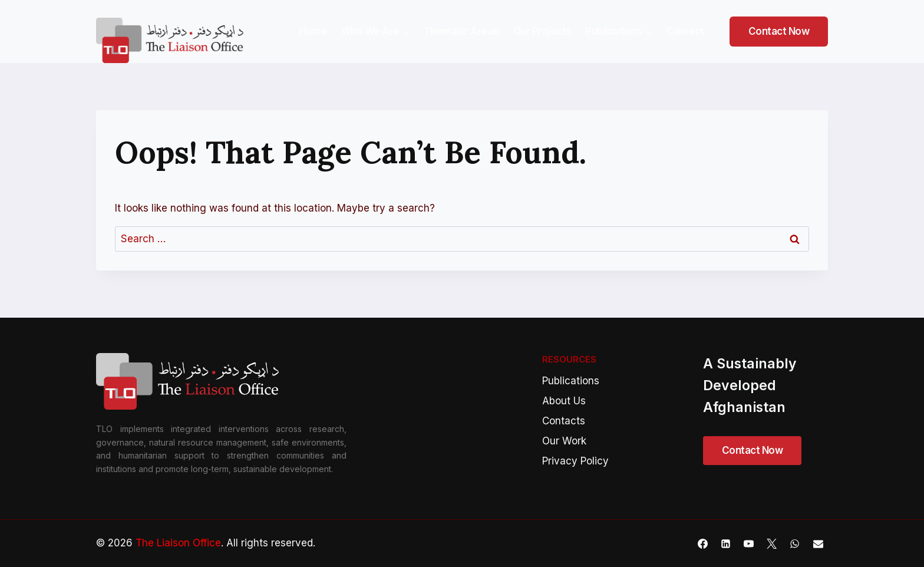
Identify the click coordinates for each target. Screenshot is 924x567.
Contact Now (779, 31)
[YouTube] (749, 543)
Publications (571, 381)
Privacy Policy (575, 461)
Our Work (564, 441)
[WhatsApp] (795, 543)
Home (313, 31)
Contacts (564, 421)
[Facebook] (703, 543)
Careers (685, 31)
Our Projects (542, 31)
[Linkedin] (726, 543)
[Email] (818, 543)
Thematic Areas (461, 31)
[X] (772, 543)
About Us (564, 401)
